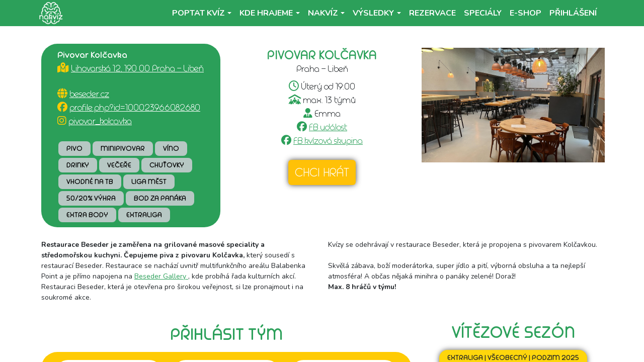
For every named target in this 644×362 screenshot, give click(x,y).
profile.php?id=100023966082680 (135, 108)
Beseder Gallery (161, 276)
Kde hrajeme (266, 13)
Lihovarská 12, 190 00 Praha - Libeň (137, 68)
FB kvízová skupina (328, 141)
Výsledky (373, 13)
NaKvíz (323, 13)
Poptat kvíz (198, 13)
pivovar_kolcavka (100, 121)
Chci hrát (322, 172)
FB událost (328, 127)
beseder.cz (89, 94)
